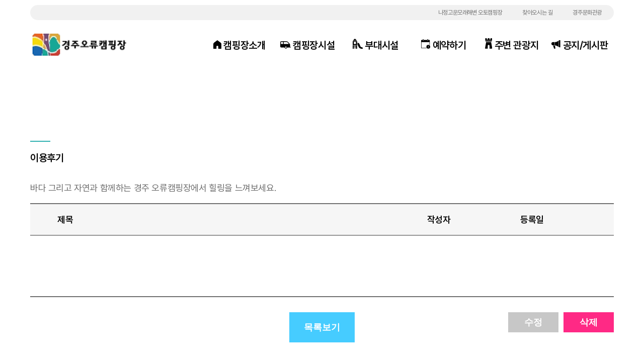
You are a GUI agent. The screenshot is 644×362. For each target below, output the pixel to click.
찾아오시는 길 (537, 13)
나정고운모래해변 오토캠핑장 (470, 13)
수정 (533, 322)
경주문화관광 (587, 13)
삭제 (589, 322)
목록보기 (322, 327)
